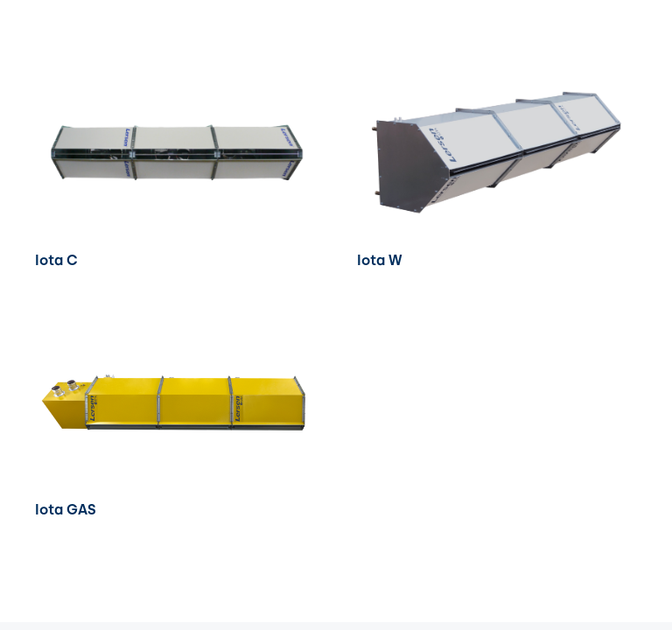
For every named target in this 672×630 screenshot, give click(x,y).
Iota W (380, 260)
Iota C (56, 260)
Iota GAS (66, 510)
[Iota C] (175, 73)
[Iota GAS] (175, 322)
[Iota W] (497, 73)
